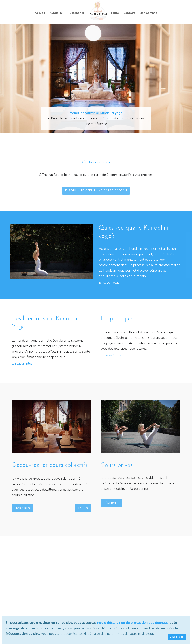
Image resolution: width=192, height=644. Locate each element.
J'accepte (177, 637)
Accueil (40, 13)
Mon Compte (148, 13)
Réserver (111, 503)
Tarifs (115, 13)
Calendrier (77, 13)
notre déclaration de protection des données (133, 623)
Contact (129, 13)
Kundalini (56, 13)
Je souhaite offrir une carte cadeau (96, 191)
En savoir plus (109, 283)
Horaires (22, 508)
